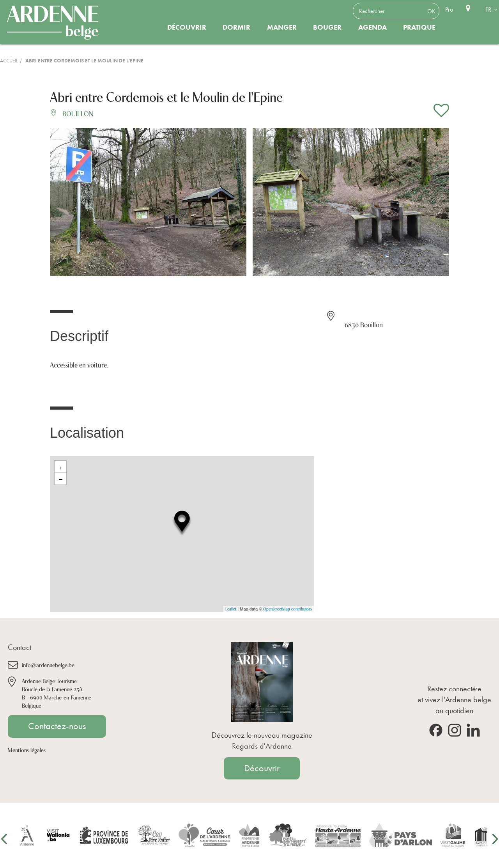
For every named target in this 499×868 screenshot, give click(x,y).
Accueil (9, 61)
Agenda (372, 27)
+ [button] (61, 467)
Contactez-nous (57, 726)
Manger (282, 27)
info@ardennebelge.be (48, 665)
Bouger (327, 27)
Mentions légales (27, 750)
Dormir (236, 27)
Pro (449, 10)
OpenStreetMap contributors (288, 609)
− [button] (61, 479)
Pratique (419, 27)
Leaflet (231, 609)
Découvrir (187, 27)
